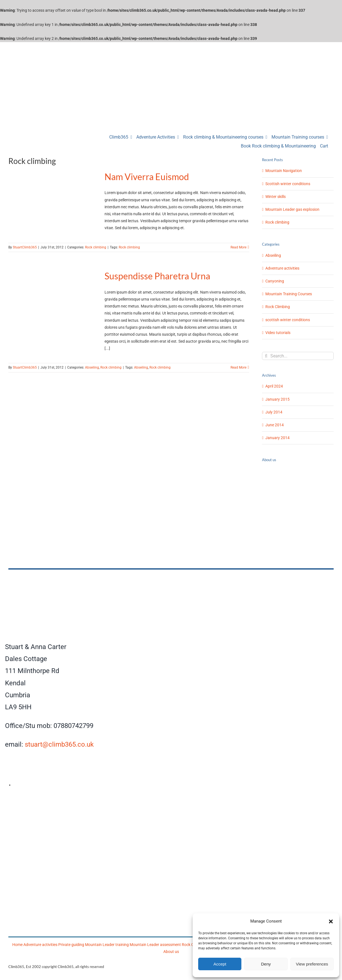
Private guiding (71, 945)
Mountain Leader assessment (155, 945)
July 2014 (274, 412)
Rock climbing (96, 247)
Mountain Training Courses (289, 294)
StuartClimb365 (25, 247)
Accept (220, 964)
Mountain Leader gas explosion (292, 209)
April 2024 (274, 386)
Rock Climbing (278, 307)
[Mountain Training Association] (129, 800)
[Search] (266, 356)
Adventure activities (282, 268)
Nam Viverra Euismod (147, 177)
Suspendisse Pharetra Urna (157, 276)
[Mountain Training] (173, 878)
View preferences (312, 964)
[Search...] (298, 356)
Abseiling (92, 367)
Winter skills (276, 197)
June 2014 (275, 425)
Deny (266, 964)
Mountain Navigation (284, 171)
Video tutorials (278, 333)
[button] (331, 921)
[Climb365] (129, 577)
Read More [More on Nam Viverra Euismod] (238, 247)
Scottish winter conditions (288, 184)
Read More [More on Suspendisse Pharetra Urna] (238, 367)
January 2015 (277, 399)
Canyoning (275, 281)
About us (171, 952)
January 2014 (277, 438)
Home (17, 945)
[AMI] (44, 800)
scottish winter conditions (288, 320)
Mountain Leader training (107, 945)
